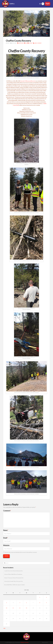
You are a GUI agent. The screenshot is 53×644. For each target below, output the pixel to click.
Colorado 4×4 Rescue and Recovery (28, 81)
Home (26, 43)
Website (6, 545)
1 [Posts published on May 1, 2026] (40, 597)
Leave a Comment (37, 43)
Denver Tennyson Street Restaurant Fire (14, 578)
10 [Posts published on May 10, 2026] (7, 608)
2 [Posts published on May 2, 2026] (46, 597)
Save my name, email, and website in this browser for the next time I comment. (21, 552)
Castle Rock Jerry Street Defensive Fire (14, 571)
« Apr (4, 628)
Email (5, 538)
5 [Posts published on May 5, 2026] (20, 603)
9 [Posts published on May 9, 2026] (46, 603)
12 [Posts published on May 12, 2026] (20, 608)
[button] (40, 4)
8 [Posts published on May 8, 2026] (40, 603)
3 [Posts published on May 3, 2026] (7, 603)
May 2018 (30, 43)
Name (6, 530)
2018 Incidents (21, 43)
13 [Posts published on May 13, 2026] (27, 608)
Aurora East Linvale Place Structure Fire (14, 581)
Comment (7, 511)
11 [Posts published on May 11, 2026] (13, 608)
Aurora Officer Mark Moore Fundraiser (13, 574)
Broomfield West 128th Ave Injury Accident (15, 585)
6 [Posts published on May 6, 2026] (26, 603)
